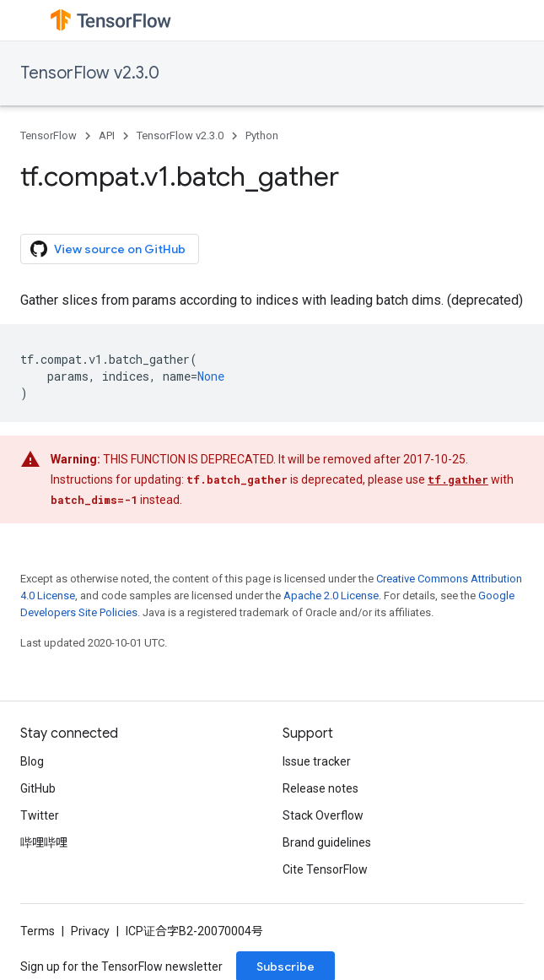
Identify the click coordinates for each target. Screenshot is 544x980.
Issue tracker (317, 761)
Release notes (320, 788)
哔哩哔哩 (44, 842)
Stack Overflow (323, 815)
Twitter (40, 815)
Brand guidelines (327, 842)
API (107, 135)
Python (262, 135)
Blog (32, 761)
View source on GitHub (108, 249)
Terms (38, 931)
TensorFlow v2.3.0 (90, 73)
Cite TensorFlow (325, 869)
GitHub (38, 788)
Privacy (90, 931)
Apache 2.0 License (331, 596)
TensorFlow (48, 135)
